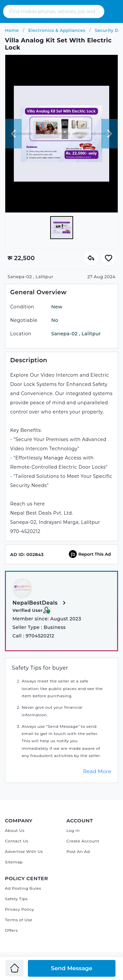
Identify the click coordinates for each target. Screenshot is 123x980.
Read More (97, 771)
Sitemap (14, 862)
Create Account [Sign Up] (83, 841)
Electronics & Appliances (56, 30)
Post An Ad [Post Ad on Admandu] (78, 851)
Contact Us (17, 841)
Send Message (72, 968)
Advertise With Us (24, 851)
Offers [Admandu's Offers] (11, 930)
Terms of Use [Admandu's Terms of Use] (19, 920)
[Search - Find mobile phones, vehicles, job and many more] (54, 11)
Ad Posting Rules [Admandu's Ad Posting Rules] (23, 888)
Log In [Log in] (73, 830)
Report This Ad (90, 554)
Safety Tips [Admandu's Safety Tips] (16, 899)
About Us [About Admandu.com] (15, 830)
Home (12, 30)
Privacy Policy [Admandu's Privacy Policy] (20, 909)
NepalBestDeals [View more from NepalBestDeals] (40, 603)
